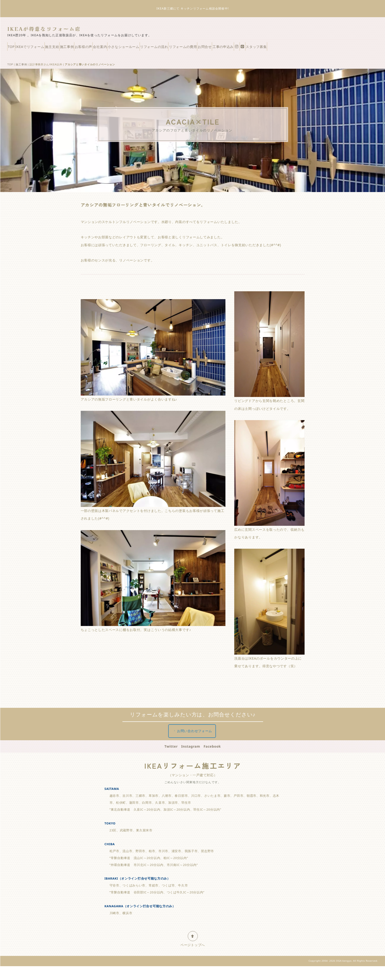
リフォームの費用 (263, 48)
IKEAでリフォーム (45, 48)
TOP (18, 48)
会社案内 (152, 48)
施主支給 (77, 48)
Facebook (214, 763)
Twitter (173, 763)
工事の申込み (321, 48)
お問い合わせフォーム (194, 747)
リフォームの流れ (225, 48)
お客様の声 (126, 48)
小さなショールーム (185, 48)
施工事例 (101, 48)
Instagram (192, 763)
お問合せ (294, 48)
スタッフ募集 (25, 61)
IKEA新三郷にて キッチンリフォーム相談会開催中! (195, 8)
